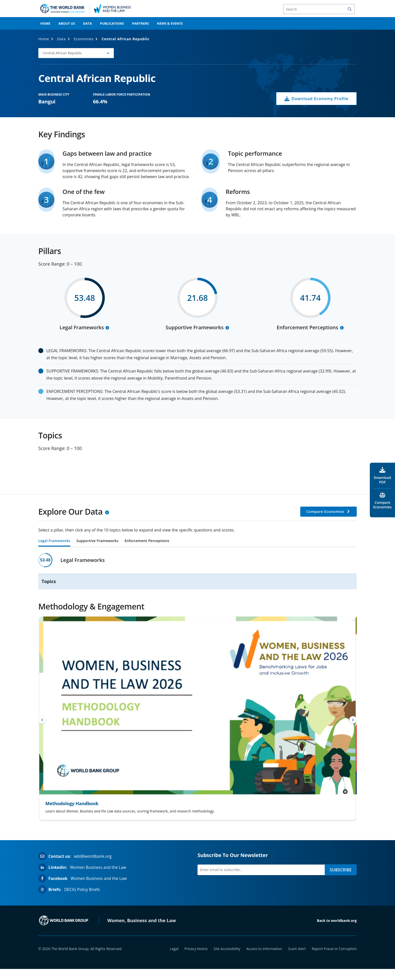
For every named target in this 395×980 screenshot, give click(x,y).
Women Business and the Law (98, 867)
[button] (76, 53)
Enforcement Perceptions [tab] (147, 541)
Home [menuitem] (45, 23)
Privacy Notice (196, 949)
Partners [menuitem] (140, 23)
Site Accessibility (227, 949)
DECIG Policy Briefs (82, 889)
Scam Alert (297, 949)
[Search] (319, 9)
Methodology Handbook (72, 803)
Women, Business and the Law (142, 920)
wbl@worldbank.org (93, 856)
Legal (174, 949)
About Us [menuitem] (67, 23)
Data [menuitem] (88, 23)
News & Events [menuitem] (170, 23)
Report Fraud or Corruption (334, 949)
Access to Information (264, 949)
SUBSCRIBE (341, 870)
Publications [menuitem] (112, 23)
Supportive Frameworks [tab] (97, 541)
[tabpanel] (197, 571)
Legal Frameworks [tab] (54, 541)
